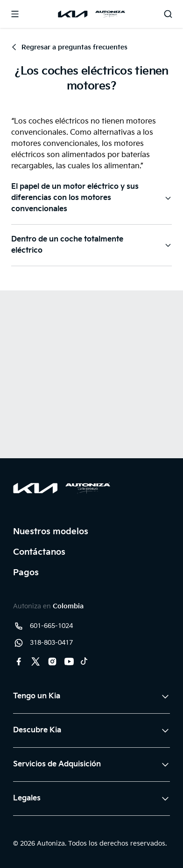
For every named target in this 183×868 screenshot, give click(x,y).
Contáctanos (39, 552)
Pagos (26, 573)
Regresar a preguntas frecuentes (69, 47)
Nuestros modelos (51, 532)
